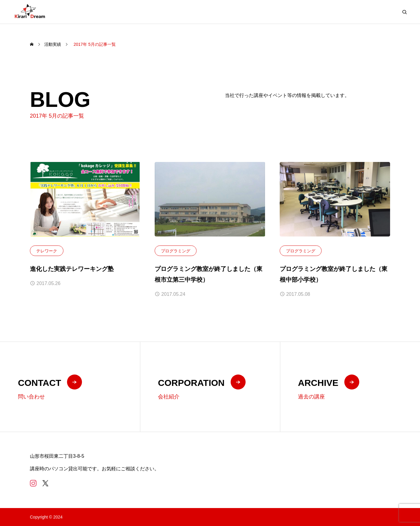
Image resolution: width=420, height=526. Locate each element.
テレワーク (47, 251)
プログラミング (176, 251)
